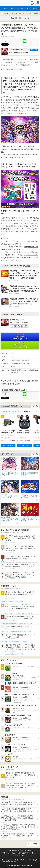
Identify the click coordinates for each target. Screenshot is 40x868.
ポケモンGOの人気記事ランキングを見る (13, 654)
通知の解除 (22, 853)
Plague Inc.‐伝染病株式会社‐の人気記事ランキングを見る (17, 624)
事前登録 (14, 18)
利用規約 (21, 851)
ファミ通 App (8, 3)
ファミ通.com (32, 853)
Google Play (20, 345)
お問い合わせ (12, 851)
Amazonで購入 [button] (8, 446)
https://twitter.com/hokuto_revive (20, 363)
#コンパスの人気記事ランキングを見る (13, 601)
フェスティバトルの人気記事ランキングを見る (15, 642)
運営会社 (28, 851)
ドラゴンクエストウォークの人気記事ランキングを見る (17, 613)
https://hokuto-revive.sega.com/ (20, 360)
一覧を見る (35, 406)
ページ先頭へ (34, 844)
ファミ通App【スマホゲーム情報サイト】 (14, 13)
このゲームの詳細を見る (20, 326)
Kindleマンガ (28, 411)
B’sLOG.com (19, 855)
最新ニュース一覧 (34, 13)
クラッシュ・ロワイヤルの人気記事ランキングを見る (17, 632)
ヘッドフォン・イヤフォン (12, 411)
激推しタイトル (24, 18)
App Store (20, 337)
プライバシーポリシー (10, 853)
